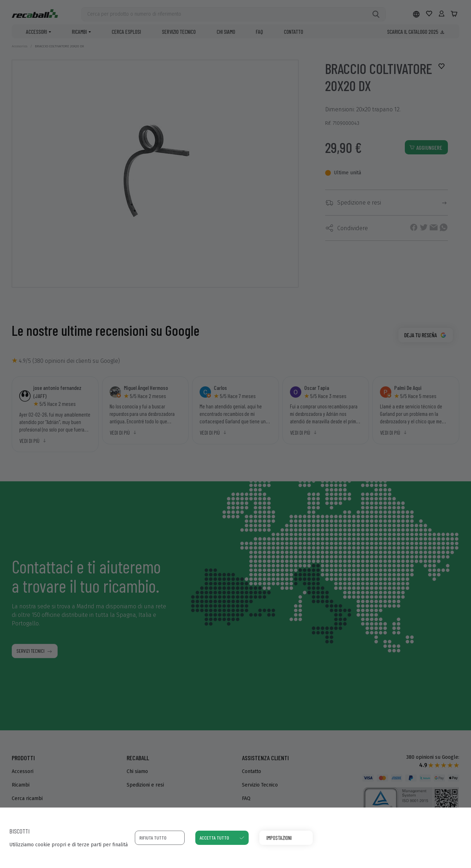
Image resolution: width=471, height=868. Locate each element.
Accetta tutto (214, 838)
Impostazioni (279, 838)
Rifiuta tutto (153, 838)
